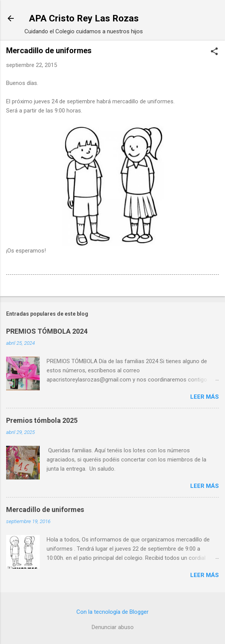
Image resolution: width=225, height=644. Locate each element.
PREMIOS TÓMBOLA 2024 (47, 331)
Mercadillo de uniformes (45, 509)
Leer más (205, 397)
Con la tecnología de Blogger (112, 612)
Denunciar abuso (113, 627)
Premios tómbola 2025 (42, 420)
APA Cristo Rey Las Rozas (84, 18)
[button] (214, 52)
